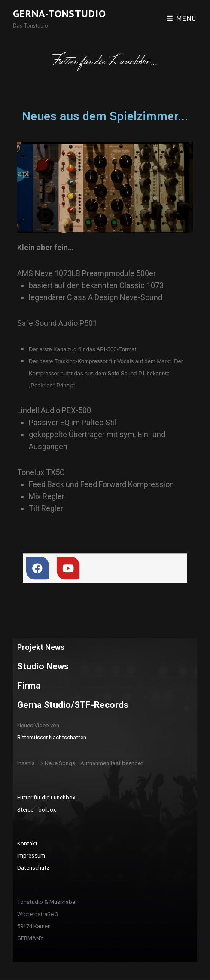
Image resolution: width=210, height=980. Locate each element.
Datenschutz (33, 868)
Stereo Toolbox (37, 810)
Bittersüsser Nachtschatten (52, 737)
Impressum (31, 856)
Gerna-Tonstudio (59, 14)
